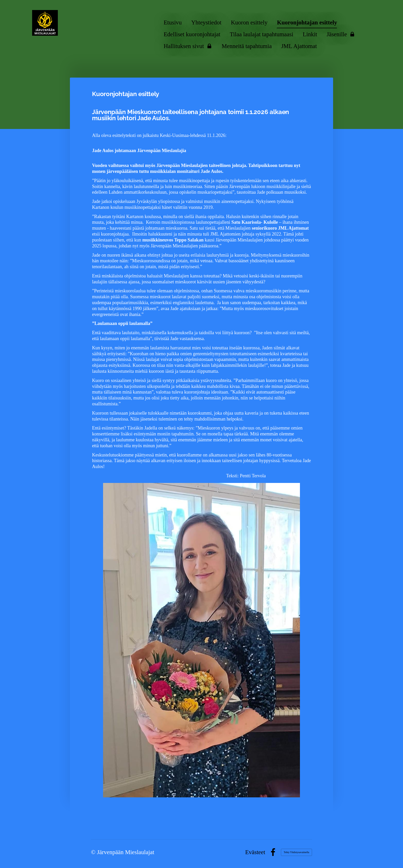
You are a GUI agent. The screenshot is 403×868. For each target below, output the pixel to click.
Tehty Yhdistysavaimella (296, 852)
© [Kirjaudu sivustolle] (94, 852)
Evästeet (255, 852)
